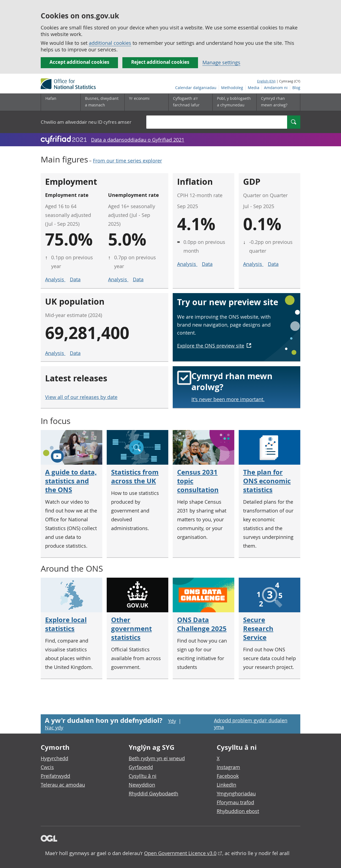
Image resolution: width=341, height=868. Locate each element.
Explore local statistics (66, 624)
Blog (296, 88)
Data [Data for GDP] (273, 264)
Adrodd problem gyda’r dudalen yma (251, 724)
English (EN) (266, 81)
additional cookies (110, 43)
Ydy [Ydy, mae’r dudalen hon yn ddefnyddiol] (172, 721)
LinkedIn (226, 785)
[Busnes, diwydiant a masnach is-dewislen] (102, 102)
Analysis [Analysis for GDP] (253, 264)
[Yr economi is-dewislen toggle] (146, 102)
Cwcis (47, 767)
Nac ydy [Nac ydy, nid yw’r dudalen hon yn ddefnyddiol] (54, 728)
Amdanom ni (276, 88)
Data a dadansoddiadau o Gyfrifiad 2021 (138, 140)
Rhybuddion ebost (238, 811)
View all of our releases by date (81, 397)
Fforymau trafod (235, 802)
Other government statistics (131, 629)
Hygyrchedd (54, 758)
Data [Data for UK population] (75, 353)
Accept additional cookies (79, 62)
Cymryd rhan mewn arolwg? (274, 102)
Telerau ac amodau (63, 785)
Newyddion (142, 785)
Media (254, 88)
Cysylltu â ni (143, 776)
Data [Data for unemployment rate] (138, 279)
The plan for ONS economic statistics (267, 481)
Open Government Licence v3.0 (180, 853)
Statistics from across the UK (135, 476)
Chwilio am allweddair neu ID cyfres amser (86, 122)
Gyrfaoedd (141, 767)
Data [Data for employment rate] (75, 279)
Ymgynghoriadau (236, 793)
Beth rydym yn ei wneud (157, 758)
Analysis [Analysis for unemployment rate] (118, 279)
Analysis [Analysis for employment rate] (55, 279)
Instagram (228, 767)
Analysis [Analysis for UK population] (55, 353)
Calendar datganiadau (196, 88)
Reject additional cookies (160, 62)
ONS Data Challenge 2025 (202, 624)
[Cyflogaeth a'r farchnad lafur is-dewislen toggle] (190, 102)
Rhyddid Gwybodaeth (153, 793)
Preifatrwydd (55, 776)
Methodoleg (232, 88)
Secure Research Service (258, 629)
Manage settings (221, 62)
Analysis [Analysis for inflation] (187, 264)
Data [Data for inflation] (207, 264)
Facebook (228, 776)
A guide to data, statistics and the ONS (71, 481)
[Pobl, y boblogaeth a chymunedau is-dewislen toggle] (234, 102)
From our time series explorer (127, 161)
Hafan (51, 98)
